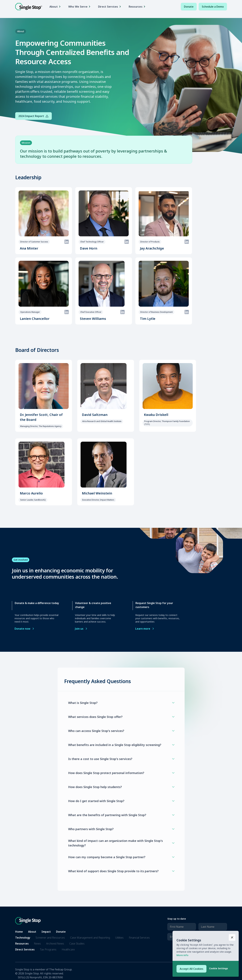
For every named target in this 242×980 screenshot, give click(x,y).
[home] (29, 7)
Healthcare (68, 949)
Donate (189, 7)
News (37, 944)
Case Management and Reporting (90, 938)
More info (182, 955)
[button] (56, 7)
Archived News (55, 944)
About (32, 932)
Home (19, 932)
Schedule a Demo (213, 7)
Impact (46, 932)
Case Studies (77, 944)
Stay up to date (177, 919)
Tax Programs (48, 949)
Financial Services (139, 938)
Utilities (119, 938)
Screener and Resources (50, 938)
